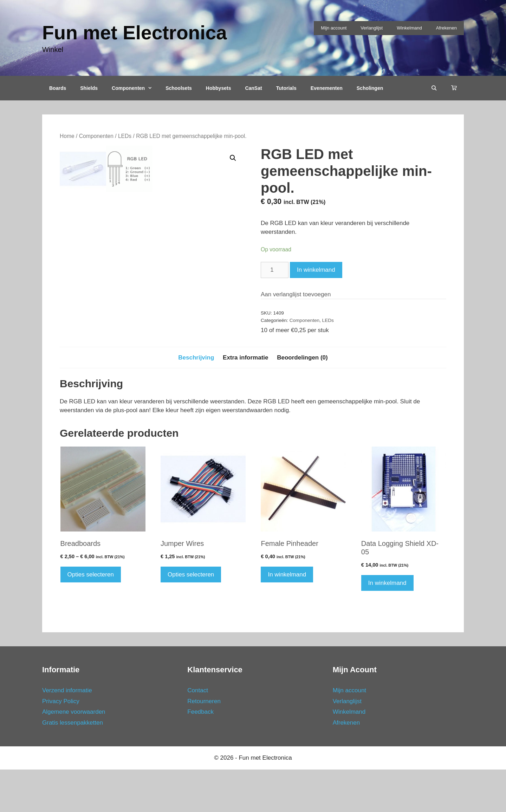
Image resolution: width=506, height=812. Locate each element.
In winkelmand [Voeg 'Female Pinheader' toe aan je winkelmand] (287, 617)
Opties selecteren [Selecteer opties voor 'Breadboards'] (91, 617)
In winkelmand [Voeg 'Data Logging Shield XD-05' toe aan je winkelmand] (387, 625)
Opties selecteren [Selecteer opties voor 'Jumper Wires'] (191, 617)
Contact (198, 733)
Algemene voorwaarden (74, 755)
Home (67, 136)
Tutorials (286, 88)
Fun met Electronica (135, 33)
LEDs (125, 136)
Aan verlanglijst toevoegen (296, 294)
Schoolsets (179, 88)
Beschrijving (196, 400)
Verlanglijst (372, 28)
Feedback (200, 755)
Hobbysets (219, 88)
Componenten (135, 88)
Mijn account (334, 28)
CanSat (253, 88)
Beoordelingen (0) (302, 400)
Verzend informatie (67, 733)
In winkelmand (316, 270)
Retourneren (204, 744)
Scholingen (370, 88)
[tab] (196, 400)
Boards (58, 88)
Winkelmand (409, 28)
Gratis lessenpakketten (73, 765)
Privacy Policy (61, 744)
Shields (89, 88)
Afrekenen (446, 28)
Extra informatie (245, 400)
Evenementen (327, 88)
